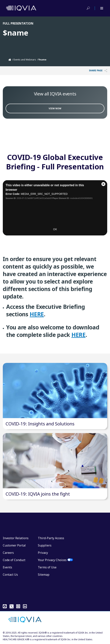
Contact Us (10, 575)
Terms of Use (47, 567)
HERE (37, 314)
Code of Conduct (14, 560)
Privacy (43, 553)
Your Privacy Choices (52, 560)
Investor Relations (16, 538)
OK (55, 230)
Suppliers (45, 545)
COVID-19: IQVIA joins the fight (38, 494)
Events (7, 567)
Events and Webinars (25, 60)
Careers (8, 553)
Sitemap (44, 575)
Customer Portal (14, 545)
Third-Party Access (51, 538)
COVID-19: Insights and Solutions (40, 424)
